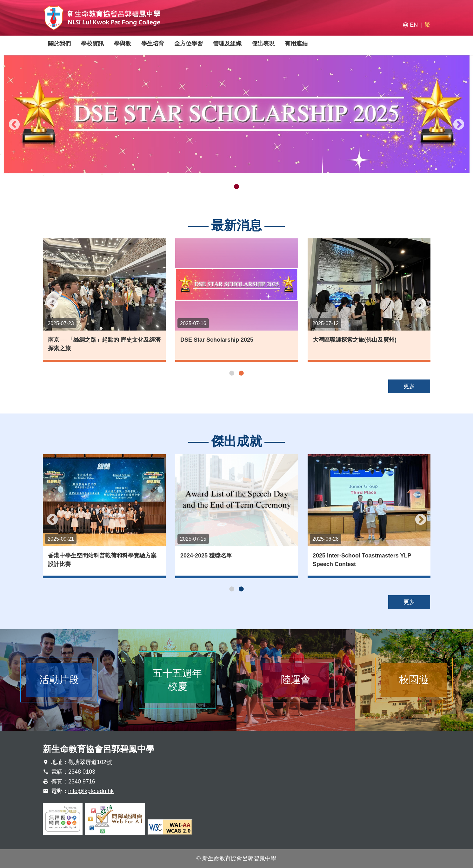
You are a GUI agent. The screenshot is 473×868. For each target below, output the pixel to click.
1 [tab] (227, 187)
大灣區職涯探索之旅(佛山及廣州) (358, 340)
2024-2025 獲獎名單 (210, 556)
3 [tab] (246, 187)
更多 (409, 386)
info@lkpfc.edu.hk (91, 791)
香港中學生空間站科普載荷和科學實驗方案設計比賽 (106, 560)
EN (414, 25)
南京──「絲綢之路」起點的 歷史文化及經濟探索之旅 (107, 344)
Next (459, 125)
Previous (14, 125)
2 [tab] (236, 187)
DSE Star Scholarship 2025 (220, 340)
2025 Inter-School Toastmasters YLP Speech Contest (366, 560)
